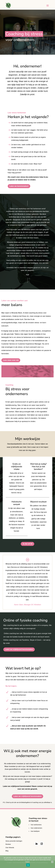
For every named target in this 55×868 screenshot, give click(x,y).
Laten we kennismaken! (19, 186)
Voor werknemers (36, 825)
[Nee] (52, 862)
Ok (28, 865)
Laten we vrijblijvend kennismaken (19, 649)
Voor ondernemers (36, 828)
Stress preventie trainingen (14, 841)
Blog (7, 851)
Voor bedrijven (35, 831)
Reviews (8, 844)
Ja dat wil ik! (27, 544)
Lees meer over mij (11, 360)
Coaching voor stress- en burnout (38, 820)
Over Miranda (10, 848)
